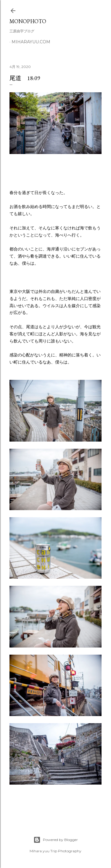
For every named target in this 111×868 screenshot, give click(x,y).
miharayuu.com (31, 42)
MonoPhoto (28, 21)
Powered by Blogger (56, 840)
